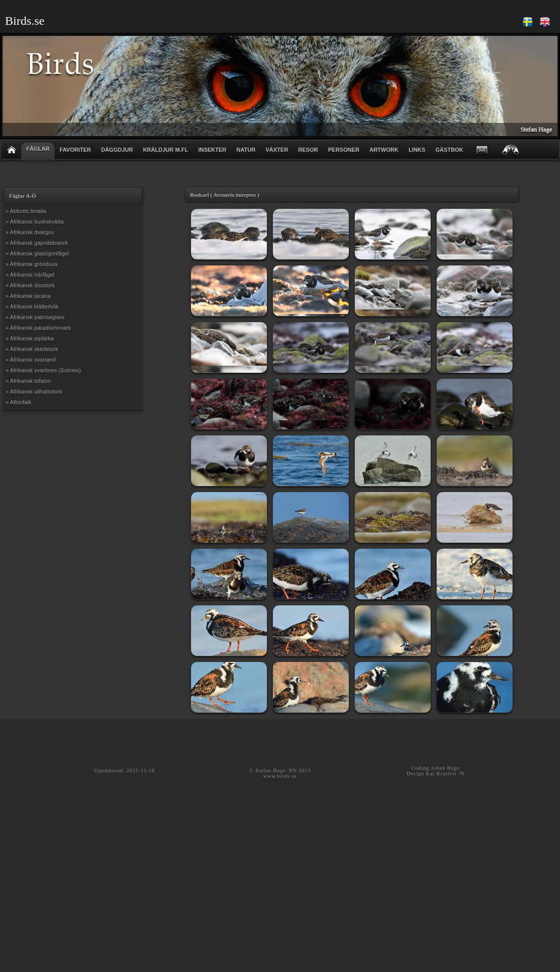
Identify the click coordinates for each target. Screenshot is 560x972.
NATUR (246, 150)
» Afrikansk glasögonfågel (37, 253)
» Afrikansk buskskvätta (35, 222)
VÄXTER (277, 150)
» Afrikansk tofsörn (29, 381)
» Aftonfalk (18, 402)
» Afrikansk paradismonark (38, 328)
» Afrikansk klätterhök (32, 306)
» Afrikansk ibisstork (30, 285)
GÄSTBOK (449, 150)
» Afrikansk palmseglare (35, 317)
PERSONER (344, 150)
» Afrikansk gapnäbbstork (37, 243)
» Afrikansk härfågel (30, 275)
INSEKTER (212, 150)
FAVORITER (75, 150)
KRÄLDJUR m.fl (166, 150)
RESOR (308, 150)
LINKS (417, 150)
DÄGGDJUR (117, 150)
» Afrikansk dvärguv (30, 232)
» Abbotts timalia (26, 211)
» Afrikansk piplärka (30, 338)
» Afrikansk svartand (31, 360)
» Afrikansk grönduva (32, 264)
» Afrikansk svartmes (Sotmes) (43, 370)
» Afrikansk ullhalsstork (34, 391)
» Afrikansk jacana (28, 296)
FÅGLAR (38, 149)
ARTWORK (384, 150)
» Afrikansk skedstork (32, 349)
